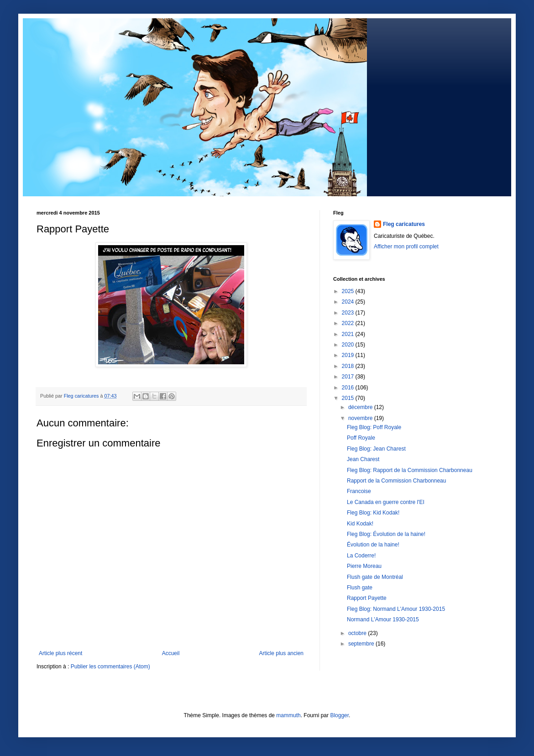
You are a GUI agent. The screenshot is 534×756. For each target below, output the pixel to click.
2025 (349, 291)
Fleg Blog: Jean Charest (376, 449)
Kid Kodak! (360, 524)
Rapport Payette (367, 598)
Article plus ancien (281, 653)
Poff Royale (361, 438)
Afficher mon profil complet (406, 247)
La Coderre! (361, 556)
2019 (349, 355)
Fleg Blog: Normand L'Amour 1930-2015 (396, 609)
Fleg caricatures (404, 224)
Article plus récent (60, 653)
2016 (349, 388)
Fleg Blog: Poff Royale (374, 427)
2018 (349, 366)
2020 (349, 345)
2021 (349, 334)
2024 (349, 302)
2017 (349, 377)
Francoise (359, 491)
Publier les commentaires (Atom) (110, 667)
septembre (362, 644)
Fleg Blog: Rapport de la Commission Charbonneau (410, 470)
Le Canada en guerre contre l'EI (386, 502)
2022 (349, 323)
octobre (358, 633)
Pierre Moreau (364, 566)
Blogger (339, 715)
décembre (361, 407)
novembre (361, 418)
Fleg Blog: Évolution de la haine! (386, 534)
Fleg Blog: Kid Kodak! (373, 513)
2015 (349, 398)
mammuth (288, 715)
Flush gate (360, 588)
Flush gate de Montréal (375, 577)
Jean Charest (363, 459)
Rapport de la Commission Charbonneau (396, 481)
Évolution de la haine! (373, 545)
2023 (349, 313)
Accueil (171, 653)
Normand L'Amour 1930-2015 (383, 619)
